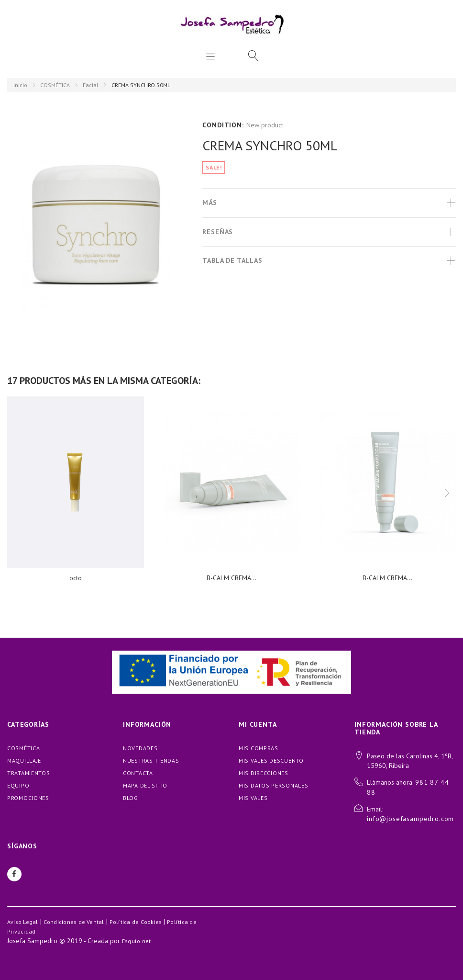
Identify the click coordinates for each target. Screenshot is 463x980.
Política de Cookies (136, 922)
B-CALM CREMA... (231, 578)
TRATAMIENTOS (29, 773)
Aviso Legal (23, 922)
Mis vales (253, 798)
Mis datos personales (273, 785)
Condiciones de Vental (74, 922)
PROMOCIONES (28, 798)
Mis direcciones (264, 773)
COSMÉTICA (55, 85)
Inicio (20, 85)
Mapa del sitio (145, 785)
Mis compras (259, 748)
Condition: (223, 125)
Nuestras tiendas (151, 760)
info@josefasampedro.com (410, 819)
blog (131, 798)
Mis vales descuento (271, 760)
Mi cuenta (258, 724)
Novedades (140, 748)
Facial (91, 85)
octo (76, 578)
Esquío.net (136, 941)
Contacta (138, 773)
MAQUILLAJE (24, 760)
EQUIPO (18, 785)
